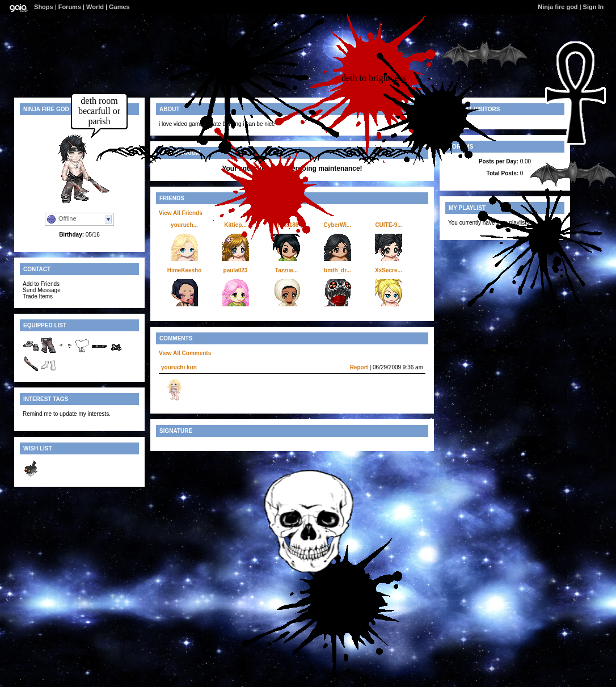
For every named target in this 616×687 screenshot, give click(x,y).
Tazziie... (286, 270)
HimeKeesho (185, 270)
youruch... (184, 225)
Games (119, 7)
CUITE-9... (388, 225)
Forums (70, 7)
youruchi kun (179, 367)
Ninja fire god (558, 7)
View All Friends (181, 213)
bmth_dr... (337, 270)
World (95, 7)
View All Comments (185, 353)
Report (359, 367)
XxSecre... (389, 270)
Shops (44, 7)
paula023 (236, 270)
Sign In (594, 7)
